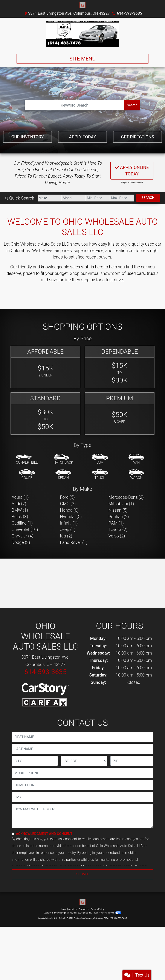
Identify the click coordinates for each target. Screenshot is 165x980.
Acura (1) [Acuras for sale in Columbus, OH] (20, 497)
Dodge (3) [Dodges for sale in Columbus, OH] (21, 542)
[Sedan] (63, 475)
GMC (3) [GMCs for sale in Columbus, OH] (68, 504)
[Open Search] (74, 105)
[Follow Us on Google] (82, 5)
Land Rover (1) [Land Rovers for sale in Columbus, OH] (74, 542)
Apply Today (82, 137)
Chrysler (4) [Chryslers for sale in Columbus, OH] (22, 536)
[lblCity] (35, 761)
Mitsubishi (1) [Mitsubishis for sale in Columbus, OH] (121, 504)
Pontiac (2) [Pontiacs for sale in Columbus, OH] (119, 517)
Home (64, 909)
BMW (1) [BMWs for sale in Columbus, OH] (20, 510)
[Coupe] (27, 475)
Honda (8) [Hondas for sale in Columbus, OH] (69, 510)
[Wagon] (136, 475)
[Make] (50, 198)
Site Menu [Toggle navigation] (82, 59)
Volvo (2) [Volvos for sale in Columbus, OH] (117, 536)
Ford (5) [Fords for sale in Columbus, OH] (67, 497)
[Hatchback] (63, 459)
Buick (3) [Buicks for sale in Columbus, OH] (20, 517)
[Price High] (122, 198)
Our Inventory (27, 137)
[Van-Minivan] (136, 459)
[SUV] (100, 459)
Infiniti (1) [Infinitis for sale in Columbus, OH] (69, 523)
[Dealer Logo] (83, 34)
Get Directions (137, 137)
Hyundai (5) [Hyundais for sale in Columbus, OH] (71, 517)
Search (132, 105)
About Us (73, 909)
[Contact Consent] (13, 834)
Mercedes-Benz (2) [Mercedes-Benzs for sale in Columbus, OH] (126, 497)
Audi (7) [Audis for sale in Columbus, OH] (19, 504)
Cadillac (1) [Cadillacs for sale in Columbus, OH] (22, 523)
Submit (82, 874)
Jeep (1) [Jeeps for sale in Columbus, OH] (68, 529)
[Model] (74, 198)
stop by (88, 280)
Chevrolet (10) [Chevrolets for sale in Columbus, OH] (25, 529)
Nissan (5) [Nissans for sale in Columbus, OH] (118, 510)
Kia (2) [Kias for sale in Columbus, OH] (66, 536)
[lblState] (84, 761)
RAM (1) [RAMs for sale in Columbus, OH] (116, 523)
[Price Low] (98, 198)
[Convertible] (27, 459)
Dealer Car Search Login (55, 913)
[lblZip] (132, 761)
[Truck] (100, 475)
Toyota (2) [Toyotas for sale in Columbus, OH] (118, 529)
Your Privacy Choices (108, 913)
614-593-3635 (129, 13)
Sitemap (88, 913)
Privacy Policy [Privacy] (98, 909)
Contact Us (84, 909)
